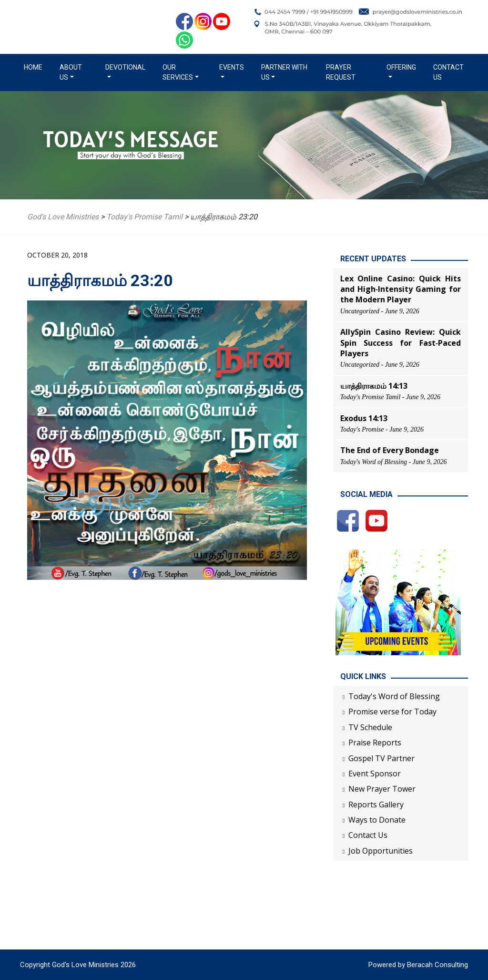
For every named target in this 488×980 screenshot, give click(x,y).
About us (71, 72)
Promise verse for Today (392, 712)
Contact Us (448, 72)
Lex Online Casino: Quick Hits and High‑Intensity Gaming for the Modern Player (401, 289)
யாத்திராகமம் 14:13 (374, 386)
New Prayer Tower (382, 789)
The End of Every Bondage (390, 450)
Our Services (178, 72)
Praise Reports (375, 743)
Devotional (125, 67)
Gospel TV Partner (381, 758)
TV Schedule (370, 727)
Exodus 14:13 (364, 418)
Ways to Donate (377, 820)
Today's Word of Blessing (394, 696)
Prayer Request (341, 72)
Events (232, 67)
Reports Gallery (376, 805)
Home (35, 67)
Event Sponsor (375, 774)
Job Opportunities (381, 851)
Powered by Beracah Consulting (418, 965)
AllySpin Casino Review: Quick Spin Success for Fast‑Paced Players (401, 343)
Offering (401, 67)
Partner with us (284, 72)
